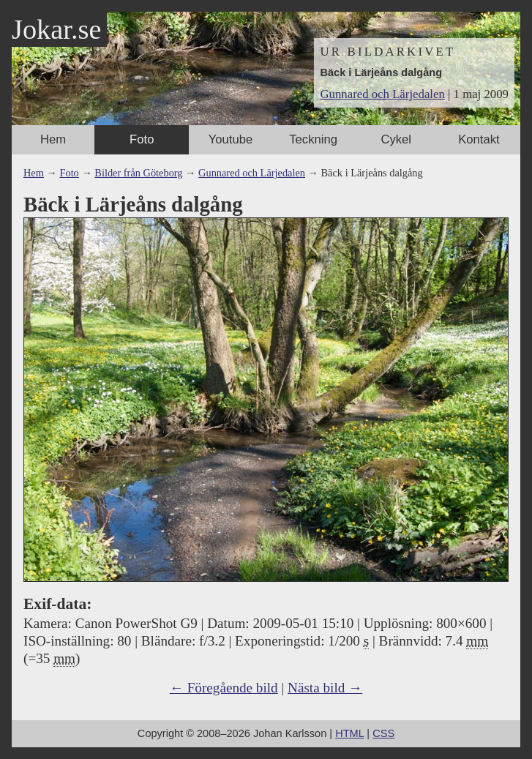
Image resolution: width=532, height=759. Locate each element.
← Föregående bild (224, 688)
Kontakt (479, 139)
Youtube (231, 139)
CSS (383, 733)
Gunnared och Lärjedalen (382, 94)
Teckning (313, 139)
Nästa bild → (325, 688)
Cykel (396, 139)
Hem (53, 139)
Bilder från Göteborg (138, 173)
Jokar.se (56, 29)
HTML (349, 733)
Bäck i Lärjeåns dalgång (381, 72)
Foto (142, 139)
